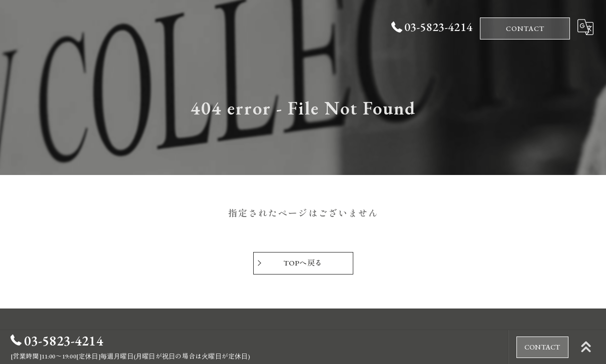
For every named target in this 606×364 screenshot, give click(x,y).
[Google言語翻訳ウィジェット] (585, 27)
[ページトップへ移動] (586, 347)
